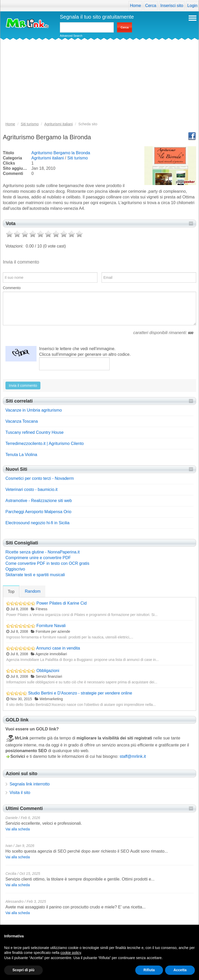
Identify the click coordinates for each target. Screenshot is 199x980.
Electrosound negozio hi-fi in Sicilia (37, 523)
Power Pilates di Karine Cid (61, 603)
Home (135, 6)
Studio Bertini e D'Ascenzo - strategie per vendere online (80, 693)
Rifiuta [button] (149, 970)
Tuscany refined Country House (34, 432)
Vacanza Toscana (22, 421)
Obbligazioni (48, 671)
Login (192, 6)
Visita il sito (20, 793)
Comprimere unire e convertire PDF (38, 558)
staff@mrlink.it (133, 756)
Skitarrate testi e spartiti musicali (35, 575)
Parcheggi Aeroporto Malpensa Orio (38, 512)
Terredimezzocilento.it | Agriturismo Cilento (45, 443)
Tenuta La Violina (21, 455)
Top (11, 592)
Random (33, 591)
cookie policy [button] (71, 953)
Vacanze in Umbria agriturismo (34, 410)
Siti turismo (78, 158)
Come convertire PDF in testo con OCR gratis (47, 563)
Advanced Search (71, 36)
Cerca (151, 6)
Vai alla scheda (18, 829)
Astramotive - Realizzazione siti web (39, 501)
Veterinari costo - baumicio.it (31, 489)
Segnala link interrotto (30, 784)
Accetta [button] (180, 970)
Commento (12, 288)
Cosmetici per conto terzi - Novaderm (40, 478)
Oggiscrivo (15, 569)
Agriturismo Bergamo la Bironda (61, 153)
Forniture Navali (51, 626)
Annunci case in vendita (58, 648)
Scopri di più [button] (23, 970)
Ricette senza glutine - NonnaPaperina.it (42, 552)
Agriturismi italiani (48, 158)
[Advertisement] (99, 82)
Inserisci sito (172, 6)
